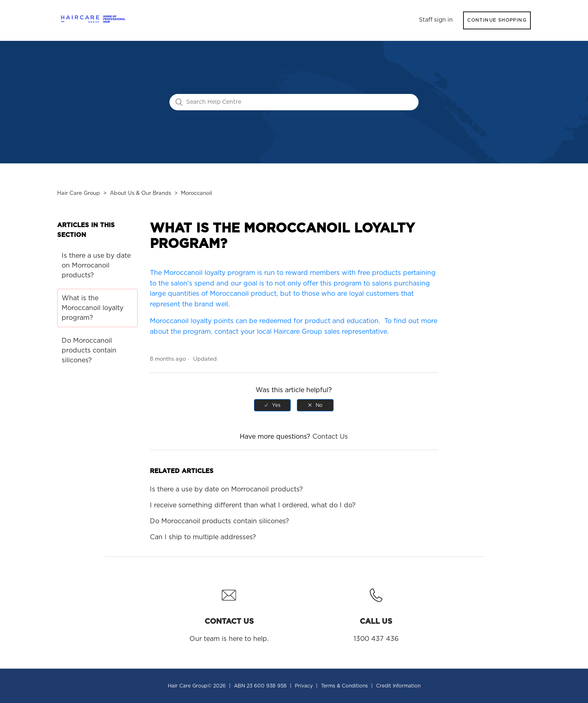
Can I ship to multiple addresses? (203, 537)
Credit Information (398, 686)
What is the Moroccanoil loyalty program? (92, 308)
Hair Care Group (79, 193)
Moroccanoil (196, 193)
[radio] (272, 405)
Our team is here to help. (229, 613)
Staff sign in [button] (436, 20)
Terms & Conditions (344, 686)
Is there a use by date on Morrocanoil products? (96, 266)
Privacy (304, 686)
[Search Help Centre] (294, 102)
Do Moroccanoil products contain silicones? (89, 350)
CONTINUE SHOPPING (497, 20)
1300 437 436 (376, 613)
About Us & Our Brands (140, 193)
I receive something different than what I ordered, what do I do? (253, 505)
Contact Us (330, 437)
